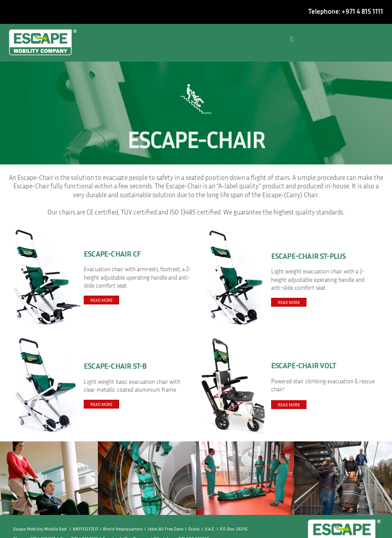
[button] (292, 39)
